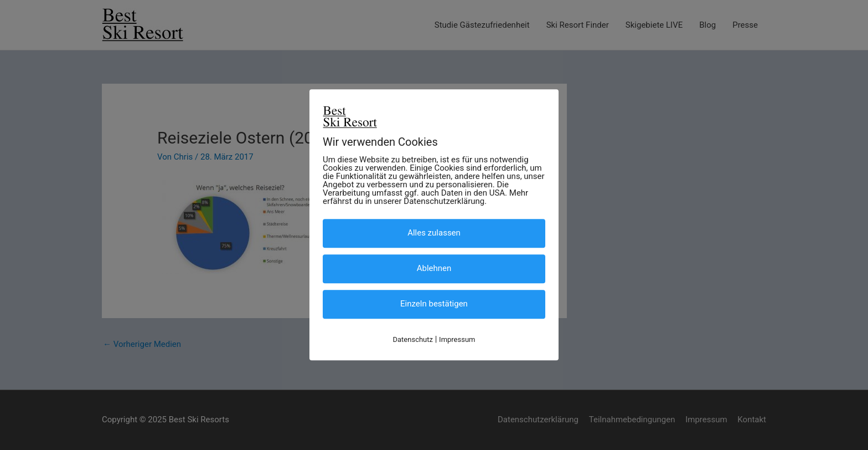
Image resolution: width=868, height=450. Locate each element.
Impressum (457, 339)
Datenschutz (413, 339)
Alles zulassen (434, 233)
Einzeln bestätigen (434, 304)
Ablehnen (434, 268)
